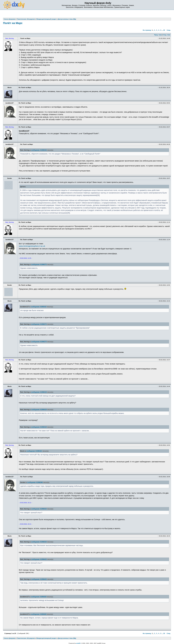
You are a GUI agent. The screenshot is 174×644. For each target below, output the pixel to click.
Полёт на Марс (13, 23)
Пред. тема (158, 35)
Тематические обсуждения (26, 638)
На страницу (147, 30)
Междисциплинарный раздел (46, 638)
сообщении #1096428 (39, 597)
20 (164, 30)
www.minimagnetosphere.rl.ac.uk (32, 246)
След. (169, 30)
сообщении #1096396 (35, 482)
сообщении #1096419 (39, 392)
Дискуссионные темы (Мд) (67, 638)
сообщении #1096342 (39, 307)
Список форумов (10, 638)
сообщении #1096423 (39, 509)
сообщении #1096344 (39, 150)
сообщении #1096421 (34, 451)
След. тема (166, 35)
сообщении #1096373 (39, 265)
